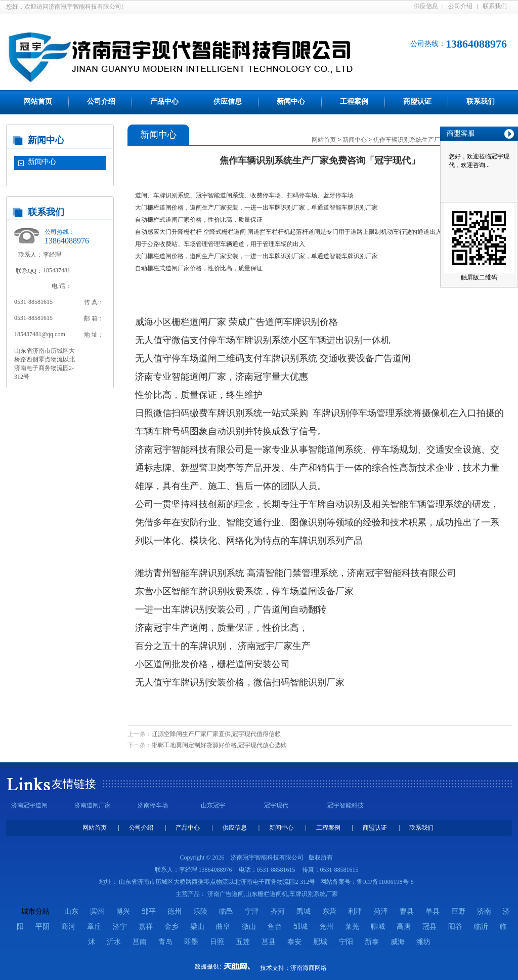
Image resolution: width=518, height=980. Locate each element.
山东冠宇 (213, 805)
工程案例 (354, 101)
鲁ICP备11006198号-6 (385, 882)
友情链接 (74, 784)
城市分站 (35, 911)
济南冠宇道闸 (29, 805)
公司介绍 (460, 6)
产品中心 (164, 101)
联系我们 (495, 6)
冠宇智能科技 (346, 805)
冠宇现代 (276, 805)
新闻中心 (291, 101)
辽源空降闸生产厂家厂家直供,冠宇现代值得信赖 (216, 734)
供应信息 (426, 6)
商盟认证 (417, 101)
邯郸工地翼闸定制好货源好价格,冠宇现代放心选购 (219, 745)
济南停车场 (153, 805)
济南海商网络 (309, 968)
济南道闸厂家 (93, 805)
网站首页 (38, 101)
